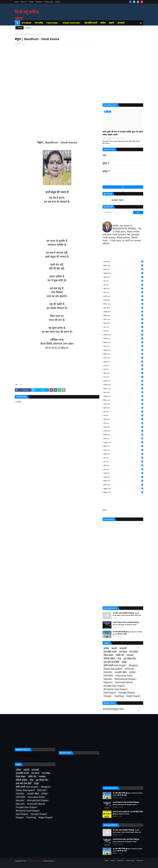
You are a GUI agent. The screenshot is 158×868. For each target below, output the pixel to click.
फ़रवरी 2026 (123, 262)
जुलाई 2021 (123, 454)
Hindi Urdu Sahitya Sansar (34, 861)
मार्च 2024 (123, 331)
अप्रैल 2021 (123, 465)
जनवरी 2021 (123, 477)
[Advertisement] (57, 76)
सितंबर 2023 (123, 354)
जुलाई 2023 (123, 362)
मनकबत (130, 655)
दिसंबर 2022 (123, 389)
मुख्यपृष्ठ (17, 34)
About (113, 860)
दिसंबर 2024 (123, 304)
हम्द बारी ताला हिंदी (111, 662)
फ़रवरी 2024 (123, 335)
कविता (21, 34)
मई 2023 (123, 369)
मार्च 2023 (123, 377)
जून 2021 (123, 458)
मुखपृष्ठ (104, 510)
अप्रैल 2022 (123, 419)
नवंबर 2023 (123, 346)
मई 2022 (123, 415)
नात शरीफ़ (134, 652)
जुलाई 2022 (123, 408)
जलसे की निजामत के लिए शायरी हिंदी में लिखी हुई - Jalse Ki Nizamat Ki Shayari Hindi (126, 624)
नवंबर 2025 (123, 269)
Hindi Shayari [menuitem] (71, 23)
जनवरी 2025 (123, 300)
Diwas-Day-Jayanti (113, 669)
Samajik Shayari (127, 693)
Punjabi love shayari (114, 686)
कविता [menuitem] (103, 23)
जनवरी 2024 (123, 339)
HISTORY (108, 676)
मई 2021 (123, 462)
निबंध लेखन (108, 655)
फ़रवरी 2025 (123, 296)
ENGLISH (130, 669)
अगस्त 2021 (123, 450)
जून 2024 (123, 327)
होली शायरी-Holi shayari (115, 665)
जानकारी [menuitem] (121, 23)
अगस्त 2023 (123, 358)
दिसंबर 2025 (123, 265)
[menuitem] (17, 23)
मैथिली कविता (109, 659)
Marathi (108, 679)
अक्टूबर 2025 (123, 273)
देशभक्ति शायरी (110, 652)
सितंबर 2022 (123, 400)
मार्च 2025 (123, 292)
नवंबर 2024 (123, 308)
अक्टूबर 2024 (123, 312)
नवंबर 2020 (123, 485)
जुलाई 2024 (123, 323)
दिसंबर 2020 (123, 481)
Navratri (108, 682)
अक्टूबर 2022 (123, 396)
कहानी (114, 648)
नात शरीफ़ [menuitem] (39, 23)
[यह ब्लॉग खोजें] (118, 212)
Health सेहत (121, 672)
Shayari (108, 696)
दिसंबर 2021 (123, 435)
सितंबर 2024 (123, 315)
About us (24, 2)
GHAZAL (108, 672)
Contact (31, 2)
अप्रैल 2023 (123, 373)
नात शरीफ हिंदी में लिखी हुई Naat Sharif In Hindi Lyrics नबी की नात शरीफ (127, 633)
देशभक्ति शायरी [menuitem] (91, 23)
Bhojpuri (133, 665)
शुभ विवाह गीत (130, 659)
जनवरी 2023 (123, 385)
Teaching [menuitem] (52, 23)
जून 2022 (123, 412)
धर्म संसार (123, 652)
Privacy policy (49, 2)
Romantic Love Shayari (115, 689)
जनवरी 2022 (123, 431)
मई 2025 (123, 285)
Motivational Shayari (125, 679)
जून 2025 (123, 281)
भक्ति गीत (120, 655)
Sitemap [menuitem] (27, 23)
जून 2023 (123, 365)
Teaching (119, 696)
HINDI (132, 672)
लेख (119, 659)
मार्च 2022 (123, 423)
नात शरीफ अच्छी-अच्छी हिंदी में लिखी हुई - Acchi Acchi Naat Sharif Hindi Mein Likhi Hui (127, 614)
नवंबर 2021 (123, 439)
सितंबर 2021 (123, 446)
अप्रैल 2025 (123, 289)
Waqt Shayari (133, 696)
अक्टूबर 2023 (123, 350)
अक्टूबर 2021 (123, 442)
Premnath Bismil (124, 682)
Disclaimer (39, 2)
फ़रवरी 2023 (123, 381)
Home (17, 2)
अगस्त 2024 (123, 319)
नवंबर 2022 (123, 392)
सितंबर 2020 (123, 492)
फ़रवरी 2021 (123, 473)
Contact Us (120, 860)
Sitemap (58, 2)
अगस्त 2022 (123, 404)
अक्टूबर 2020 (123, 489)
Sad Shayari (110, 693)
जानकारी (123, 648)
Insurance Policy (124, 676)
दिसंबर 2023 (123, 342)
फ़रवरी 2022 (123, 427)
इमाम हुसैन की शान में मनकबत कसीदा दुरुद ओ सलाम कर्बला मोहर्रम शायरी (123, 133)
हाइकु (124, 662)
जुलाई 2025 (123, 277)
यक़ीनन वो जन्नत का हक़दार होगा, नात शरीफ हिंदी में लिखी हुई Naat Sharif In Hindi (128, 813)
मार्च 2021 (123, 469)
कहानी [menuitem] (111, 23)
